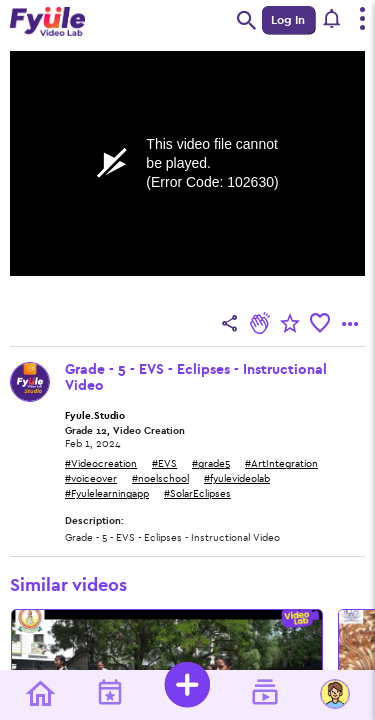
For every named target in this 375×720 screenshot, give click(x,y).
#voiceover (91, 479)
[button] (332, 20)
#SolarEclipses (197, 494)
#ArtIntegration (281, 464)
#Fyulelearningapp (107, 494)
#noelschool (160, 479)
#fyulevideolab (237, 479)
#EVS (164, 464)
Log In (288, 20)
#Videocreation (101, 464)
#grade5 (211, 464)
